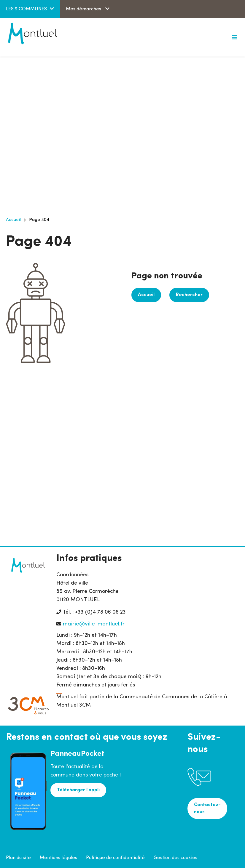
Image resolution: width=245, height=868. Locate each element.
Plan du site (18, 858)
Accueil (13, 220)
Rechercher (189, 295)
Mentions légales (58, 858)
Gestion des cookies (175, 858)
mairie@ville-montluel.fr (94, 624)
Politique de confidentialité (115, 858)
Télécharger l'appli (78, 790)
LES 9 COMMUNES (26, 9)
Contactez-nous (207, 808)
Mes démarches (84, 9)
